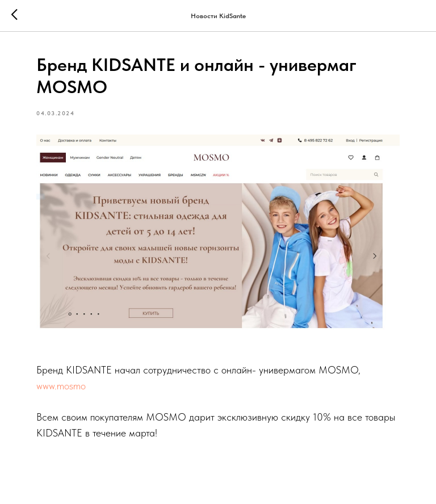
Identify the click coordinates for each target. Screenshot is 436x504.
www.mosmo (61, 386)
